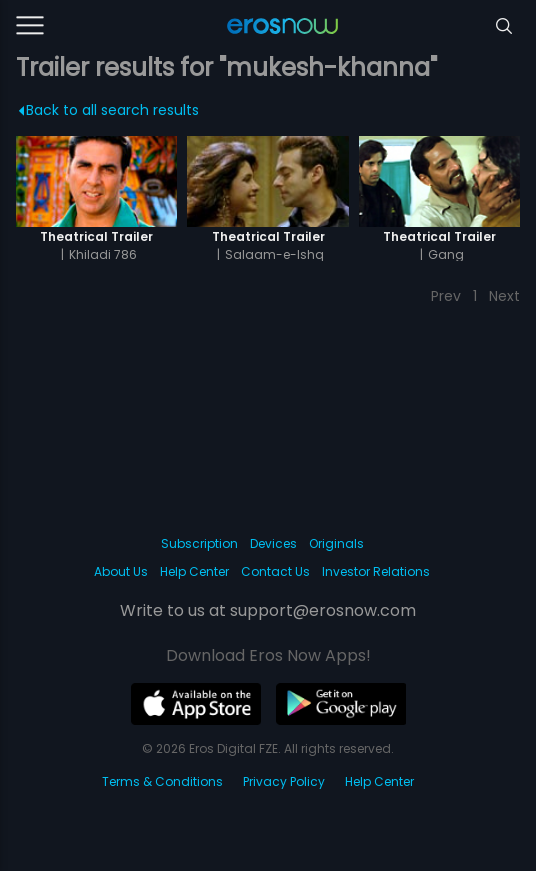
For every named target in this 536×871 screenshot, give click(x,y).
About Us (121, 571)
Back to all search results (109, 110)
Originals (336, 543)
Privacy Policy (284, 781)
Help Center (194, 571)
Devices (273, 543)
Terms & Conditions (162, 781)
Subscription (199, 543)
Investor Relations (376, 571)
